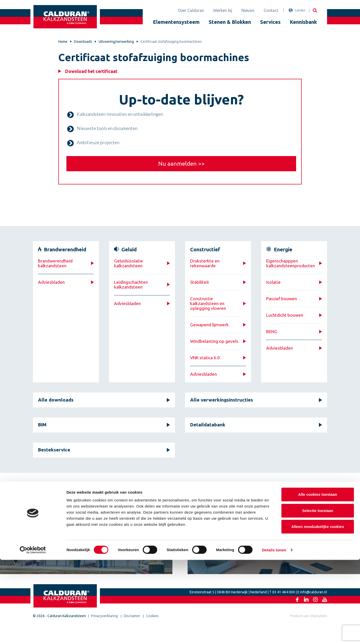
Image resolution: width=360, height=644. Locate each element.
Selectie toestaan (318, 595)
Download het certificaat (93, 71)
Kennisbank (303, 22)
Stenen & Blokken (230, 22)
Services (270, 22)
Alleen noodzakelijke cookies (318, 611)
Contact (271, 10)
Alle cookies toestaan (318, 579)
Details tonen (274, 634)
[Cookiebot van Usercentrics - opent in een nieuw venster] (33, 634)
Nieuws (248, 10)
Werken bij (223, 10)
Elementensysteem (176, 22)
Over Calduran (191, 10)
